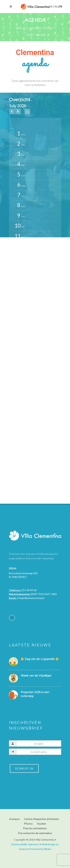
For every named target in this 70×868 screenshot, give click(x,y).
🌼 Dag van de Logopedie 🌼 (40, 659)
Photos (28, 824)
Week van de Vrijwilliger (36, 676)
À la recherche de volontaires (35, 833)
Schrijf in (24, 768)
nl (56, 7)
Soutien (42, 824)
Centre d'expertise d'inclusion (42, 819)
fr (60, 7)
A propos (14, 819)
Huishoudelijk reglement (25, 844)
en (51, 7)
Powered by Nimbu (40, 849)
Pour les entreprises (35, 828)
